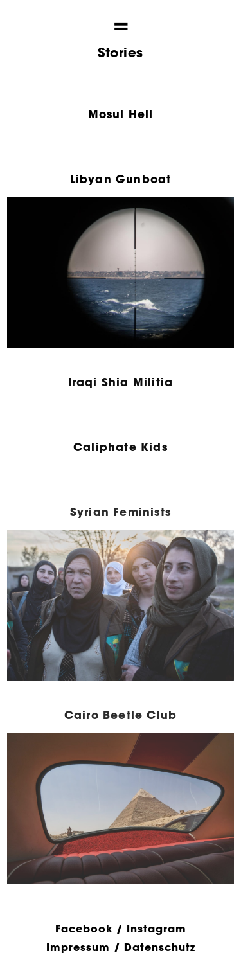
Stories (121, 52)
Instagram (156, 928)
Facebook (84, 928)
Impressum (78, 947)
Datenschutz (160, 947)
